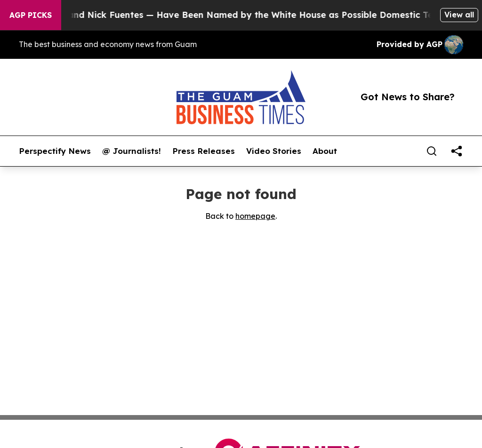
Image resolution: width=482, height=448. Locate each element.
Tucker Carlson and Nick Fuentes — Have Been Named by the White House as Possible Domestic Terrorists (240, 15)
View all (459, 15)
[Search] (432, 151)
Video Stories (274, 151)
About (325, 151)
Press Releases (204, 151)
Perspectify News (55, 151)
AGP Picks (31, 15)
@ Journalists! (132, 151)
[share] (457, 151)
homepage (255, 216)
